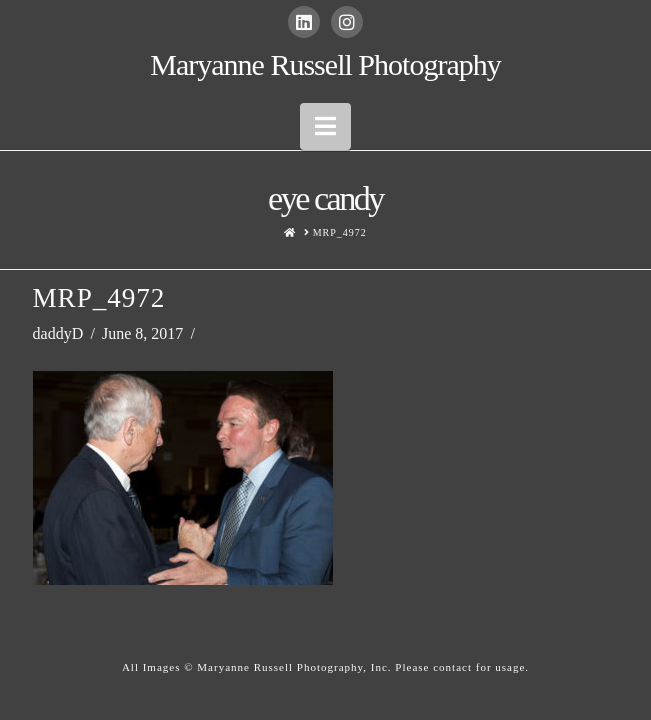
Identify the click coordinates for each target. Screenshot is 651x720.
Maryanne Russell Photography (325, 65)
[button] (325, 126)
